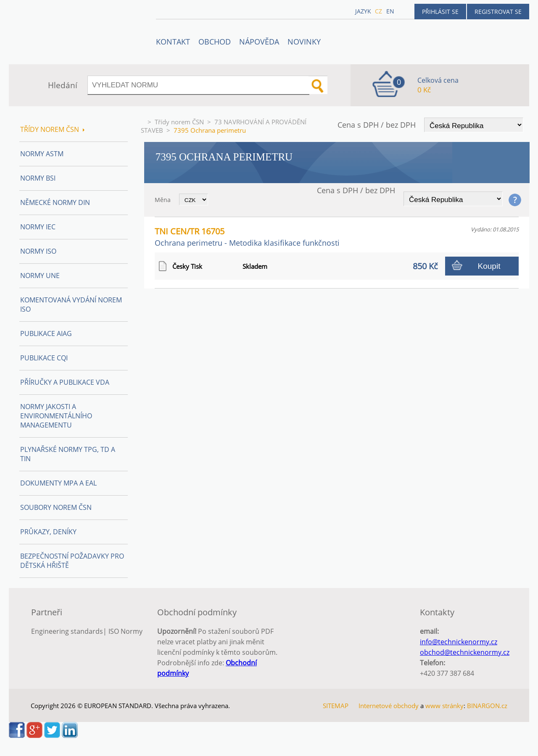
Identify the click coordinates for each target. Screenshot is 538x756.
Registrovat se (498, 12)
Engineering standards (67, 631)
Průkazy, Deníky (48, 532)
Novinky (304, 42)
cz (378, 11)
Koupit (489, 266)
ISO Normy (125, 631)
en (390, 11)
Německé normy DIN (55, 202)
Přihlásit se (440, 12)
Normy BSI (38, 178)
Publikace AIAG (46, 333)
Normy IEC (38, 227)
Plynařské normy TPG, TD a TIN (68, 454)
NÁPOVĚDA (259, 42)
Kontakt (173, 42)
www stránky (444, 706)
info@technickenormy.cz (459, 642)
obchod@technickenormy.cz (465, 652)
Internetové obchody (389, 706)
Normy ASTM (42, 154)
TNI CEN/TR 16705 (247, 237)
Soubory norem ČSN (56, 507)
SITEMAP (336, 706)
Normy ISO (38, 251)
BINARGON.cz (487, 706)
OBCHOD (215, 42)
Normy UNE (40, 276)
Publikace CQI (44, 358)
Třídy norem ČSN (179, 122)
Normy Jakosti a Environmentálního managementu (56, 416)
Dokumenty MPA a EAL (58, 483)
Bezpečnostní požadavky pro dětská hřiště (72, 561)
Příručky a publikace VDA (65, 382)
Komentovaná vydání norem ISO (71, 304)
